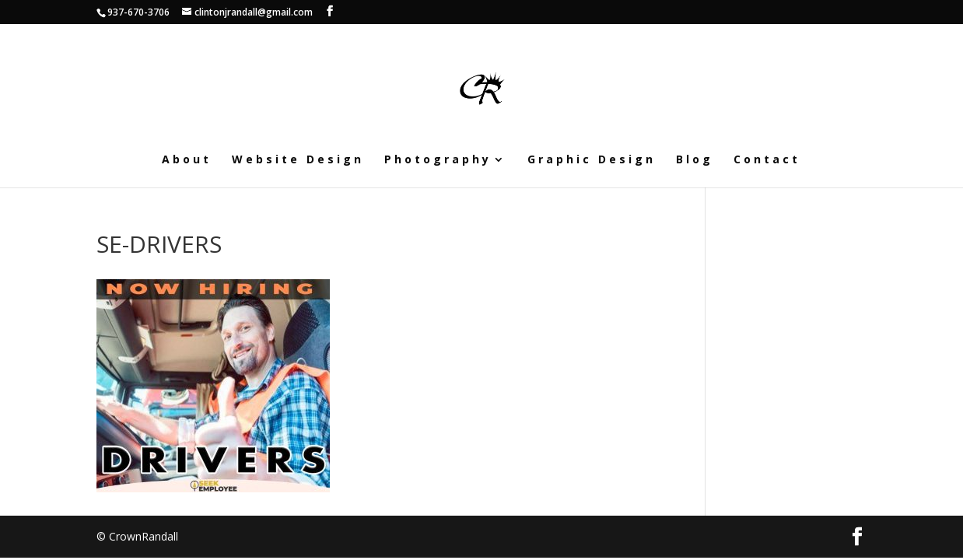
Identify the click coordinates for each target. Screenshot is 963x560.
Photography (438, 160)
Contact (767, 160)
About (187, 160)
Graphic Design (592, 160)
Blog (695, 160)
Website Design (298, 160)
